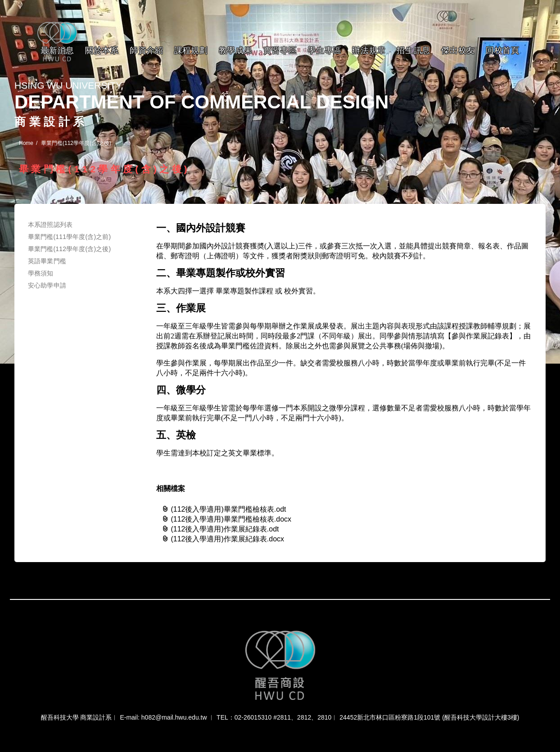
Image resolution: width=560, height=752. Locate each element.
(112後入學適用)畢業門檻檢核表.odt (224, 509)
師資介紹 (147, 50)
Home (26, 143)
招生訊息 (413, 50)
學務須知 (41, 273)
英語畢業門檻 (47, 261)
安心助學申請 (47, 285)
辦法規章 (369, 50)
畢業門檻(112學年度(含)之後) (69, 249)
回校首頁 (503, 50)
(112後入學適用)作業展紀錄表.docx (223, 539)
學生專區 (324, 50)
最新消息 (57, 50)
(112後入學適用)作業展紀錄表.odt (220, 529)
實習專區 (280, 50)
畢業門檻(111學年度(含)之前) (69, 237)
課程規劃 (191, 50)
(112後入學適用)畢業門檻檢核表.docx (226, 519)
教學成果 (236, 50)
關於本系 (102, 50)
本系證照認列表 (50, 225)
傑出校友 (458, 50)
